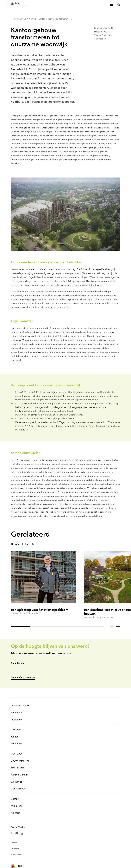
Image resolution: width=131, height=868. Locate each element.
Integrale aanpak (20, 706)
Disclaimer (15, 848)
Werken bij (17, 782)
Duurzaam (16, 720)
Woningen (16, 744)
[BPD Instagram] (22, 833)
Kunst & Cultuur (19, 775)
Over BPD (16, 754)
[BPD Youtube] (17, 833)
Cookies (14, 842)
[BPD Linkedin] (12, 833)
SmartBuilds (17, 768)
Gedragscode (18, 789)
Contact (15, 799)
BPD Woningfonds (21, 761)
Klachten (16, 813)
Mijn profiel (17, 806)
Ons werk (16, 730)
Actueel (15, 737)
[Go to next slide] (118, 626)
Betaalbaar (17, 713)
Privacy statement (18, 854)
